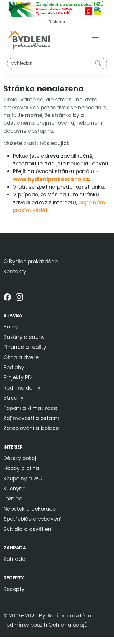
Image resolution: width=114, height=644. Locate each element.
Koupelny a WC (23, 479)
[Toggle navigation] (95, 40)
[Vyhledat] (57, 63)
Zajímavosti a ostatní (31, 418)
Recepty (14, 578)
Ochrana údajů (68, 625)
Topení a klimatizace (30, 408)
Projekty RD (18, 377)
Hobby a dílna (21, 468)
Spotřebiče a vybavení (33, 519)
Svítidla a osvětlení (28, 529)
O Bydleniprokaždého (31, 262)
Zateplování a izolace (31, 428)
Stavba (13, 315)
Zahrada (15, 548)
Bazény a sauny (24, 337)
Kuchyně (15, 489)
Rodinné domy (22, 388)
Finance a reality (25, 347)
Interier (13, 447)
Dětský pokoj (20, 458)
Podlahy (14, 367)
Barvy (11, 327)
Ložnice (13, 499)
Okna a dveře (21, 357)
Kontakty (15, 272)
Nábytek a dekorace (30, 509)
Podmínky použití (25, 625)
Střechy (14, 398)
